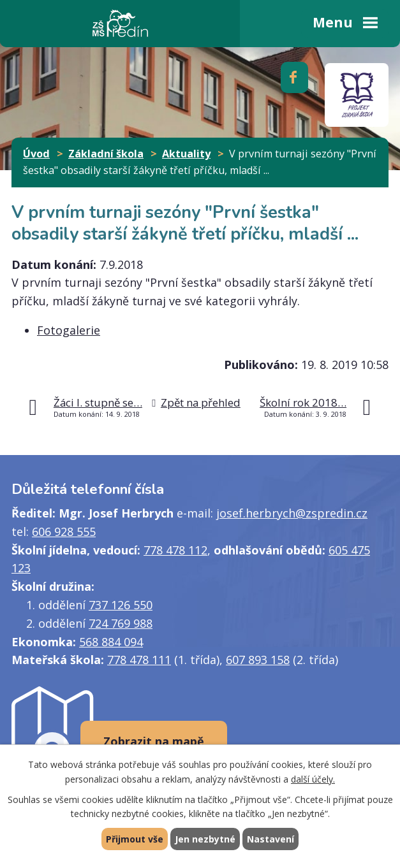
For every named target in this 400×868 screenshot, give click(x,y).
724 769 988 (121, 623)
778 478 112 (175, 550)
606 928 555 (64, 532)
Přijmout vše (135, 839)
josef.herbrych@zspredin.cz (292, 513)
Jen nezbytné (205, 839)
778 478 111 (139, 660)
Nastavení (270, 839)
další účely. (313, 779)
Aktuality (186, 154)
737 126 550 (121, 605)
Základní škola (106, 154)
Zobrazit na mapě (154, 741)
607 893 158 (258, 660)
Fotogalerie (69, 330)
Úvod (36, 154)
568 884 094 (111, 642)
